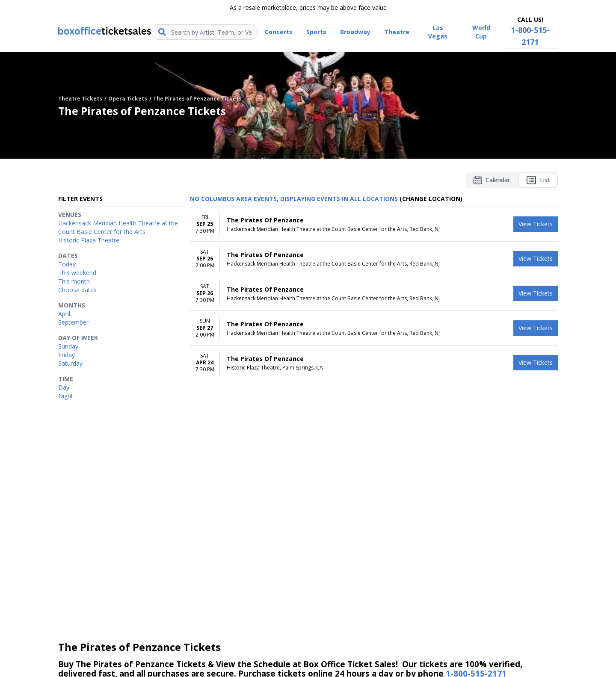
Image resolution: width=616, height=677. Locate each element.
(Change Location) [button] (431, 199)
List (538, 180)
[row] (374, 224)
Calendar (492, 180)
